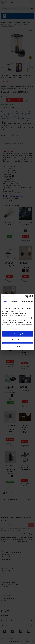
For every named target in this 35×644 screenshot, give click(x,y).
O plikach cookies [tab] (27, 302)
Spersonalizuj (18, 340)
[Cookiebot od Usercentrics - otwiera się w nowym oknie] (25, 296)
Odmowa (17, 346)
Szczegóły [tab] (15, 302)
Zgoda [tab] (5, 302)
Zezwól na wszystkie (18, 334)
